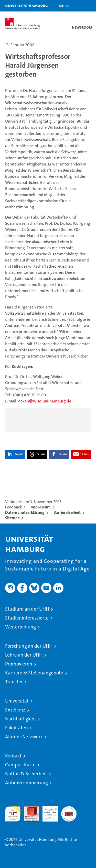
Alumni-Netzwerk (24, 737)
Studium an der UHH (27, 609)
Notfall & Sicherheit (26, 774)
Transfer (14, 682)
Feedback (13, 507)
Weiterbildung (20, 627)
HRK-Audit (47, 812)
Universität (17, 701)
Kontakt (13, 756)
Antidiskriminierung (26, 783)
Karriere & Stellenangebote (34, 673)
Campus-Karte (20, 765)
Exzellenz (15, 710)
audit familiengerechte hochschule (13, 814)
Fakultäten (17, 728)
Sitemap (12, 518)
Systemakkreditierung (69, 809)
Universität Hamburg (26, 5)
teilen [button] (19, 454)
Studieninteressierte (27, 618)
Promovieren (19, 664)
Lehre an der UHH (24, 655)
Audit (29, 809)
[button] (63, 6)
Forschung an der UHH (29, 646)
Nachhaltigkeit (21, 719)
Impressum (41, 507)
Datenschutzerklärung (25, 512)
